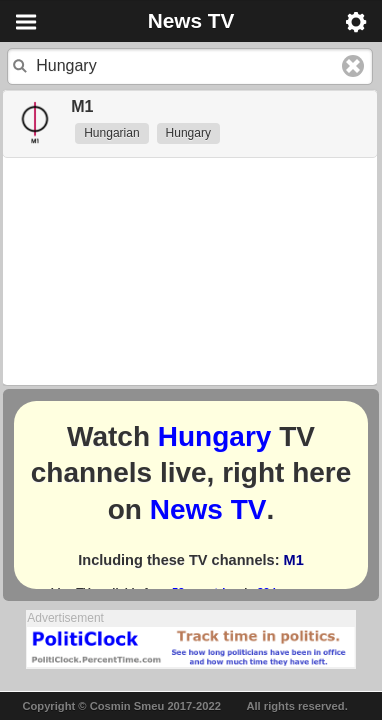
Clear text (353, 66)
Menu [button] (26, 22)
